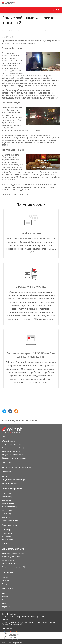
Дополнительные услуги (13, 549)
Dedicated (6, 463)
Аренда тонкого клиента (11, 483)
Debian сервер (7, 497)
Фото (4, 600)
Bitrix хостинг (6, 536)
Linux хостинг (7, 543)
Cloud (4, 437)
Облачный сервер (8, 441)
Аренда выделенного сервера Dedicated (16, 467)
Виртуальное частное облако (12, 455)
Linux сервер (6, 514)
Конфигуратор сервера (10, 520)
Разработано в (12, 643)
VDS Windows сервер (10, 507)
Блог (3, 593)
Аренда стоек (7, 476)
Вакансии (5, 581)
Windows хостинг (8, 540)
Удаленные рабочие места (11, 445)
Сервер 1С (6, 517)
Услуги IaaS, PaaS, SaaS (11, 557)
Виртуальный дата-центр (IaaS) (13, 567)
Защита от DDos (8, 560)
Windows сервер (8, 503)
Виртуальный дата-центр (11, 451)
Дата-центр (6, 584)
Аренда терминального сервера (13, 480)
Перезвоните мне (58, 3)
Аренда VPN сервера (9, 564)
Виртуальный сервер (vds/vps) (13, 448)
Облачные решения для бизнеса (14, 458)
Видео (4, 603)
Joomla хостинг (7, 533)
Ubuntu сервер (7, 500)
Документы (6, 607)
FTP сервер (6, 530)
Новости (5, 597)
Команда (5, 577)
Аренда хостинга (10, 525)
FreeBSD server (7, 510)
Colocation (6, 472)
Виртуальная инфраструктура (13, 553)
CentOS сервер (7, 493)
